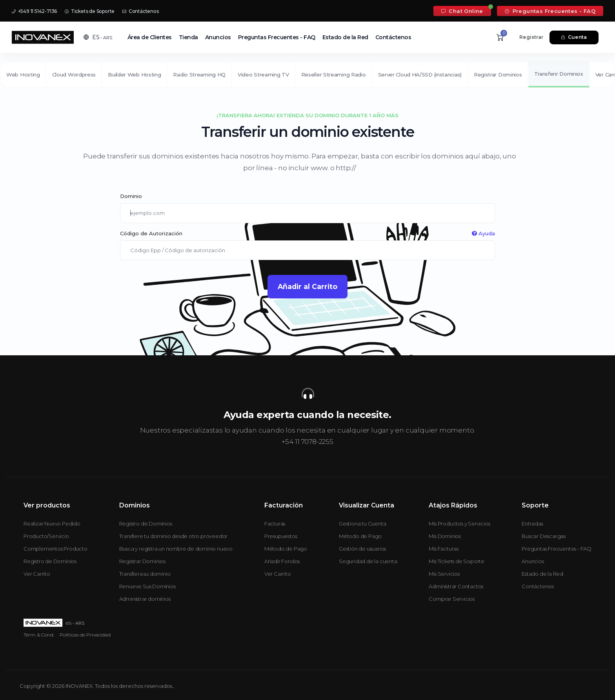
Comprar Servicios (452, 599)
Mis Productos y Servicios (459, 524)
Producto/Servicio (46, 536)
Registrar (531, 37)
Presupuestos (281, 536)
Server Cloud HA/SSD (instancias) (420, 75)
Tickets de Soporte (90, 11)
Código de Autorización (307, 234)
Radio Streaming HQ (199, 75)
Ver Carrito (37, 574)
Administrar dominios (145, 599)
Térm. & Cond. (39, 635)
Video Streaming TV (263, 75)
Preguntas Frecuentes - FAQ (550, 11)
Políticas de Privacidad (85, 635)
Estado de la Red (345, 37)
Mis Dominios (445, 536)
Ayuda (483, 233)
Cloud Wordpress (74, 75)
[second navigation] (307, 74)
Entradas (532, 524)
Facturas (275, 524)
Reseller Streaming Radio (334, 75)
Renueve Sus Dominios (147, 586)
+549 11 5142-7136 (34, 11)
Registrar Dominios (498, 75)
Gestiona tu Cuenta (362, 524)
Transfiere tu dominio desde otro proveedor (174, 536)
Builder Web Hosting (134, 75)
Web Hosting (23, 75)
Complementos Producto (55, 549)
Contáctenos (140, 11)
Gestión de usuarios (362, 549)
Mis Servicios (444, 574)
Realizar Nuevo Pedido (52, 524)
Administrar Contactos (456, 586)
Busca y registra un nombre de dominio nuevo (176, 549)
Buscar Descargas (544, 536)
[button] (98, 37)
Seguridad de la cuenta (368, 561)
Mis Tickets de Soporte (457, 561)
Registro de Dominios (50, 561)
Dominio (131, 196)
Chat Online (462, 11)
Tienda (188, 37)
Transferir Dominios (559, 74)
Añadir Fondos (282, 561)
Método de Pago (286, 549)
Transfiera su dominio (145, 574)
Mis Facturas (444, 549)
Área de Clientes (150, 37)
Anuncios (218, 37)
